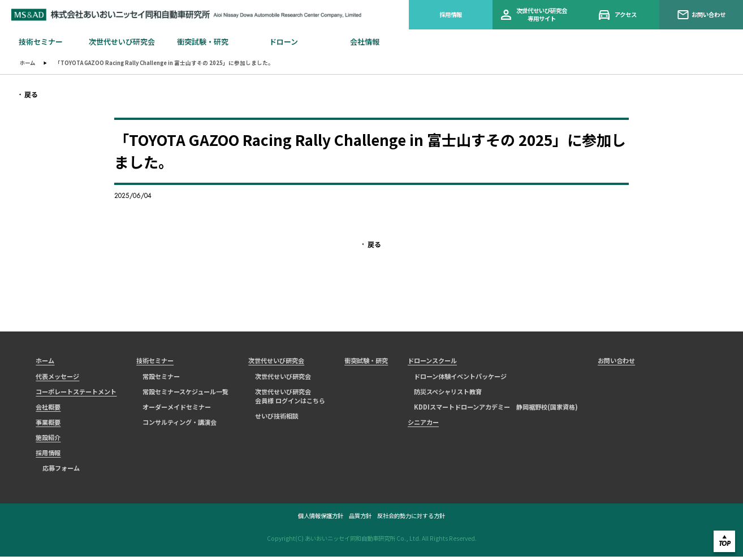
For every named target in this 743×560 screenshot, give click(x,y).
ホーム (28, 63)
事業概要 (48, 424)
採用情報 (451, 14)
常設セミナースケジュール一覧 (185, 393)
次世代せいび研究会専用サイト (534, 14)
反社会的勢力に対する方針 (411, 519)
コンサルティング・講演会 (180, 424)
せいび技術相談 (277, 419)
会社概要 (48, 409)
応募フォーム (61, 471)
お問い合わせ (701, 15)
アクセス (618, 15)
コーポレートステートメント (76, 393)
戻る (29, 94)
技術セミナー (155, 363)
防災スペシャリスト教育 (448, 393)
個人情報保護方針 (321, 519)
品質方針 (360, 519)
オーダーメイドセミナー (177, 409)
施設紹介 (48, 440)
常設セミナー (161, 378)
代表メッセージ (57, 378)
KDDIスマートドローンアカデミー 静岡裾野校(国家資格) (496, 409)
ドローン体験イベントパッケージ (460, 378)
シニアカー (423, 424)
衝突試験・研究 (366, 363)
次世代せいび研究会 (276, 363)
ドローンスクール (432, 363)
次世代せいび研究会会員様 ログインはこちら (290, 398)
